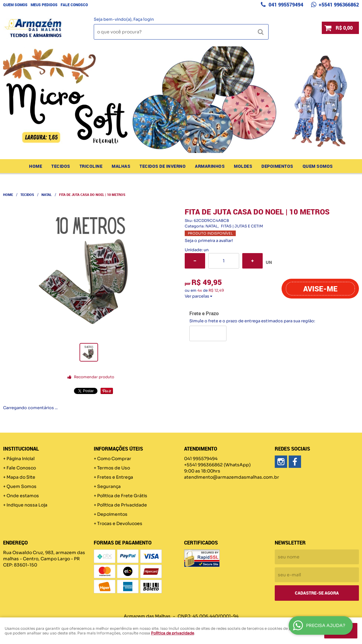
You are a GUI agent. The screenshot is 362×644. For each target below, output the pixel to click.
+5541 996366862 (338, 5)
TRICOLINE (91, 166)
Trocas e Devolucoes (120, 523)
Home (36, 166)
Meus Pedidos (44, 5)
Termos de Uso (114, 468)
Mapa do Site (21, 477)
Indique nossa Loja (27, 505)
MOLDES (243, 166)
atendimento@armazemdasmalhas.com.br (232, 477)
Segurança (109, 486)
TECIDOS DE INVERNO (163, 166)
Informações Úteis (118, 449)
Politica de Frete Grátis (122, 496)
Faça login (144, 19)
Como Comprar (114, 459)
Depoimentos (277, 166)
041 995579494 (285, 5)
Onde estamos (23, 496)
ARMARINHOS (210, 166)
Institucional (21, 449)
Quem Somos (15, 5)
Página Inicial (21, 459)
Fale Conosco (74, 5)
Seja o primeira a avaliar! (209, 241)
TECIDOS (61, 166)
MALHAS (121, 166)
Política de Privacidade (122, 505)
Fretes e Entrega (115, 477)
